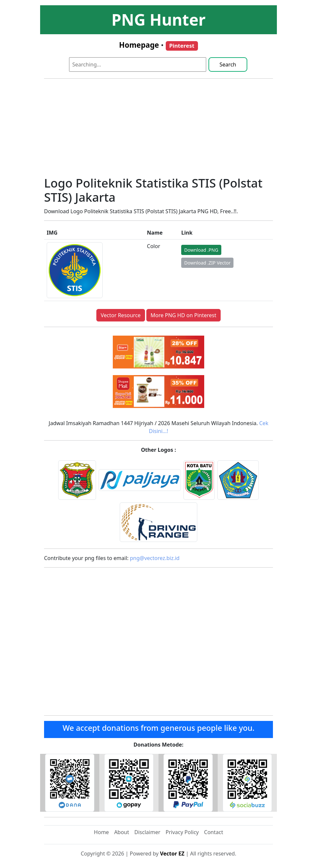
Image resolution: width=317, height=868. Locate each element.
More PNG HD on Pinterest (183, 315)
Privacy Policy (182, 832)
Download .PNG (201, 250)
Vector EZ (172, 854)
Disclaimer (147, 832)
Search (228, 64)
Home (102, 832)
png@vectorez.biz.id (155, 558)
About (122, 832)
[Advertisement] (158, 130)
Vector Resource (121, 315)
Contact (214, 832)
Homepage (139, 45)
